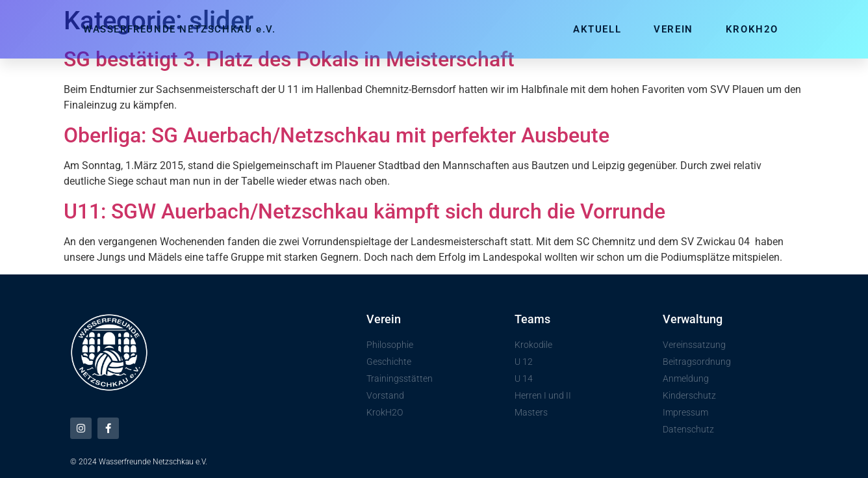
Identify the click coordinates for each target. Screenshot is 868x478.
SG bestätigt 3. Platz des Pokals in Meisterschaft (289, 59)
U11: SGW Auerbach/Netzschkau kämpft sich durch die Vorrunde (364, 211)
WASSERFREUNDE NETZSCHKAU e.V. (179, 29)
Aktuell (597, 29)
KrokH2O (752, 29)
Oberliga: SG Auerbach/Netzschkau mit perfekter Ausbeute (337, 135)
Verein (673, 29)
